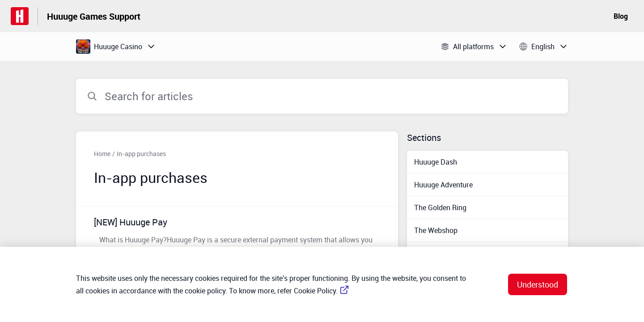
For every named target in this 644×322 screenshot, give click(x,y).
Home (102, 154)
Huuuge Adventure (443, 185)
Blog (621, 16)
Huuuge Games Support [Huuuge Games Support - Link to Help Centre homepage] (94, 16)
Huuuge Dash (436, 162)
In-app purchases (141, 154)
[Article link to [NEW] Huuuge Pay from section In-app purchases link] (237, 236)
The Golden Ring (440, 208)
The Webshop (436, 230)
